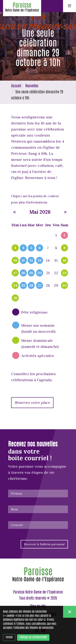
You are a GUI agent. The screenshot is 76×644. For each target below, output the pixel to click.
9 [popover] (65, 248)
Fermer (9, 638)
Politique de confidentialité (33, 638)
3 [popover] (15, 248)
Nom (14, 509)
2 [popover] (64, 236)
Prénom (17, 494)
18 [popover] (23, 273)
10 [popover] (15, 261)
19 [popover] (31, 273)
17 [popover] (15, 273)
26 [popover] (31, 286)
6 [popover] (40, 248)
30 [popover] (64, 286)
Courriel (17, 525)
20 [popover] (40, 273)
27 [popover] (40, 286)
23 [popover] (64, 273)
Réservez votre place (32, 402)
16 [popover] (65, 261)
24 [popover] (15, 286)
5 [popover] (31, 248)
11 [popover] (23, 261)
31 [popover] (15, 298)
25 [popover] (23, 286)
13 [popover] (40, 261)
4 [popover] (23, 248)
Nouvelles (32, 86)
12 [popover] (31, 261)
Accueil (16, 86)
